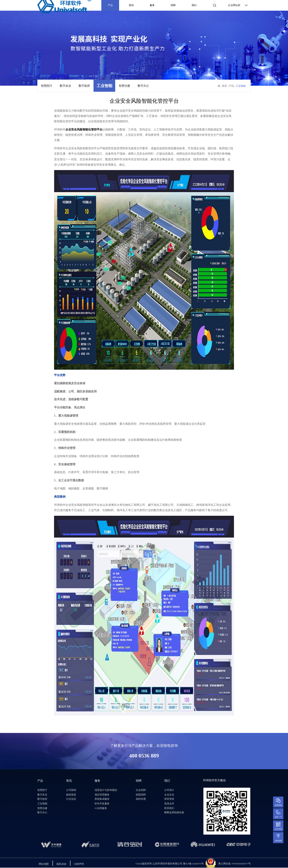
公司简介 (169, 790)
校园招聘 (141, 795)
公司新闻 (71, 790)
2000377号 (245, 864)
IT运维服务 (101, 808)
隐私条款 (62, 864)
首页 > (225, 86)
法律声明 (79, 864)
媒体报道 (71, 795)
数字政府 (84, 86)
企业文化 (169, 795)
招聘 (173, 5)
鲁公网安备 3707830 (229, 864)
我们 (194, 5)
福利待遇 (141, 799)
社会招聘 (141, 790)
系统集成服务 (102, 799)
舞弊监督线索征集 (174, 812)
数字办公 (143, 86)
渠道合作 (169, 803)
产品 (110, 5)
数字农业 (65, 86)
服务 (152, 5)
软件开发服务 (102, 803)
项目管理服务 (102, 795)
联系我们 (169, 808)
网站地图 (44, 864)
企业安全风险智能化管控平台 (84, 130)
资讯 (131, 5)
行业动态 (71, 799)
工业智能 (105, 86)
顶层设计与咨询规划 (106, 790)
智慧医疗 (47, 86)
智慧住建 (124, 86)
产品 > (233, 86)
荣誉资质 (169, 799)
